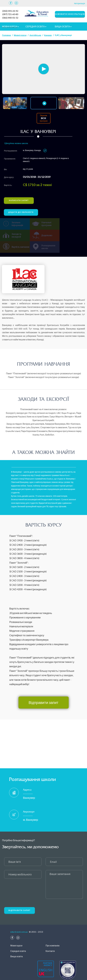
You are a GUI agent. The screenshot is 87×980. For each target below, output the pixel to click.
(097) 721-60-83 (10, 14)
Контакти (50, 939)
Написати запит (19, 200)
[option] (43, 69)
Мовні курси (10, 26)
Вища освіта (63, 26)
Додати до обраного (21, 212)
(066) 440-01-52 (10, 17)
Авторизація (79, 3)
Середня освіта (36, 26)
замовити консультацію (70, 14)
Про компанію (53, 934)
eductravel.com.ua (19, 920)
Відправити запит (44, 691)
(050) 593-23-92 (10, 11)
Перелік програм (44, 118)
